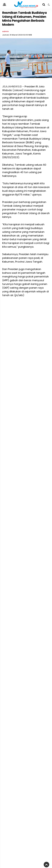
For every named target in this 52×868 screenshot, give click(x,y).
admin (5, 31)
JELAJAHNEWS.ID (12, 86)
